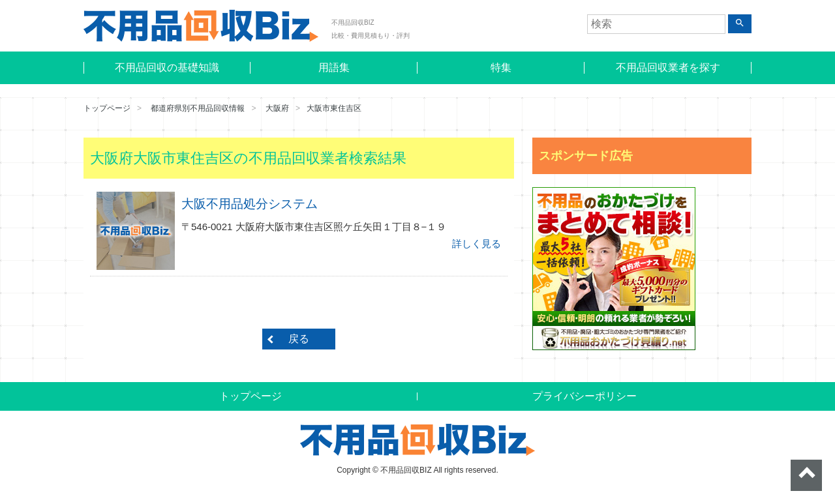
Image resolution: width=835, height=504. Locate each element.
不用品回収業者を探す (668, 67)
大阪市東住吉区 (334, 108)
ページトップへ (806, 475)
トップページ (107, 108)
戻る (299, 339)
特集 (501, 67)
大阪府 (277, 108)
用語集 (334, 67)
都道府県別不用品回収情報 (198, 108)
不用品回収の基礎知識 (167, 67)
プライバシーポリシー (584, 396)
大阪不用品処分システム (250, 204)
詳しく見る (477, 244)
